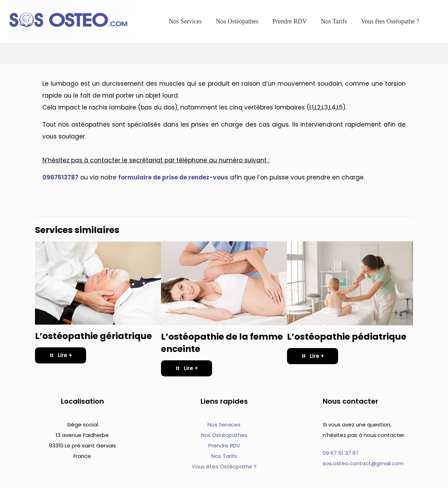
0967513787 (60, 177)
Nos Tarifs (224, 456)
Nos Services (224, 425)
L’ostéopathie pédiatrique (347, 337)
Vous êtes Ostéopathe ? (224, 466)
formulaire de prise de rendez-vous (173, 177)
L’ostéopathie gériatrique (93, 336)
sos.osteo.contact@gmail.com (363, 463)
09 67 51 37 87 (341, 453)
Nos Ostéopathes (224, 435)
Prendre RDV (224, 445)
